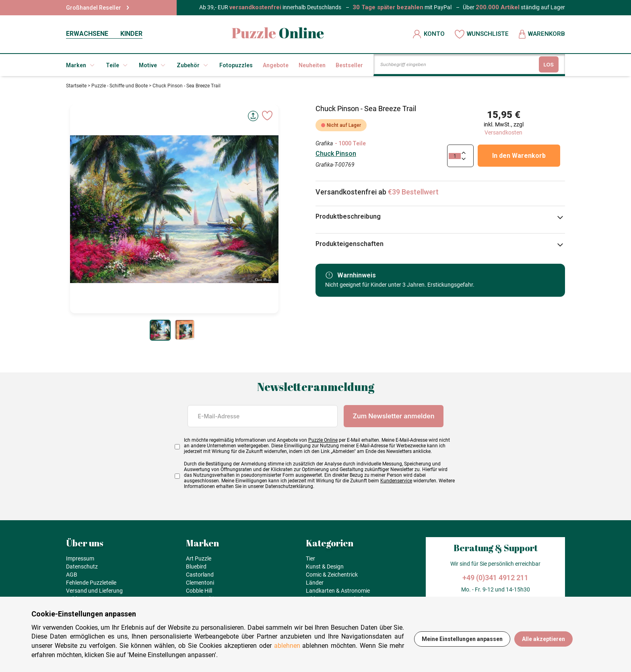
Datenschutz (82, 567)
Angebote (276, 65)
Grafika (324, 143)
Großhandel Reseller (98, 8)
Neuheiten (312, 65)
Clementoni (200, 583)
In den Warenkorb (519, 156)
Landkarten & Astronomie (338, 591)
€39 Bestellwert (413, 192)
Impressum (80, 558)
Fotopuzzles (236, 65)
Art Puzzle (199, 558)
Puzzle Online (323, 440)
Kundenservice (396, 481)
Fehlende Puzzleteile (91, 583)
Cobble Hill (199, 591)
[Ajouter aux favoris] (267, 116)
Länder (315, 583)
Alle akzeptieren (543, 639)
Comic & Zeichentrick (332, 575)
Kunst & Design (325, 567)
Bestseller (349, 65)
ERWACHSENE (87, 34)
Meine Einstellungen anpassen (462, 639)
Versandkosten (503, 132)
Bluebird (196, 567)
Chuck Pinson (336, 154)
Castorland (200, 575)
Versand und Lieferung (94, 591)
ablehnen (287, 646)
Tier (310, 558)
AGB (72, 575)
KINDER (131, 34)
